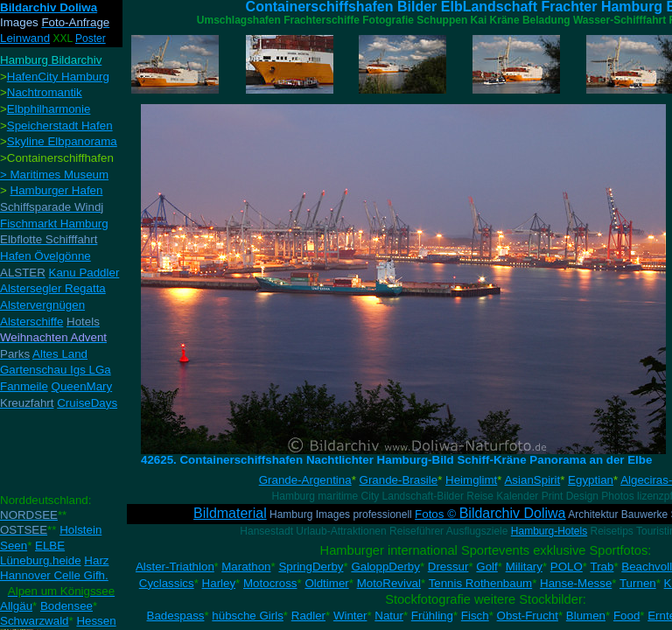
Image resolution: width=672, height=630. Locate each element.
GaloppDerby (385, 567)
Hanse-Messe (576, 583)
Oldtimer (326, 583)
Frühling (432, 616)
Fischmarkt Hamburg (54, 224)
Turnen (638, 583)
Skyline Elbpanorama (62, 141)
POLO (567, 567)
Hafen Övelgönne (45, 256)
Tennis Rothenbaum (481, 583)
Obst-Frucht (528, 616)
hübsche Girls (248, 616)
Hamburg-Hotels (549, 531)
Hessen (96, 621)
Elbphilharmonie (49, 109)
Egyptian (591, 480)
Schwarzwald (35, 621)
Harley (219, 583)
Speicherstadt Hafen (60, 126)
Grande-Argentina (305, 480)
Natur (389, 616)
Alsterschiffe (31, 322)
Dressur (448, 567)
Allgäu (16, 606)
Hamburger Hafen (57, 190)
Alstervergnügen (42, 305)
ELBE (50, 546)
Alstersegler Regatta (53, 288)
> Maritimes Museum (54, 175)
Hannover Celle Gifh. (54, 575)
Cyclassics (167, 583)
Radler (308, 616)
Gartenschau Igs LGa (56, 370)
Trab (602, 567)
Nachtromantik (45, 92)
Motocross (270, 583)
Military (524, 567)
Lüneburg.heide (41, 560)
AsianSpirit (532, 480)
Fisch (475, 616)
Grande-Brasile (399, 480)
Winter (350, 616)
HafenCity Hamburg (58, 77)
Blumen (586, 616)
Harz (96, 560)
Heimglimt (471, 480)
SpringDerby (311, 567)
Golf (486, 567)
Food (626, 616)
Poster (91, 38)
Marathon (246, 567)
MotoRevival (389, 583)
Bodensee (66, 606)
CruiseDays (87, 403)
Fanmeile (24, 386)
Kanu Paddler (84, 273)
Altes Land (60, 354)
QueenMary (82, 386)
